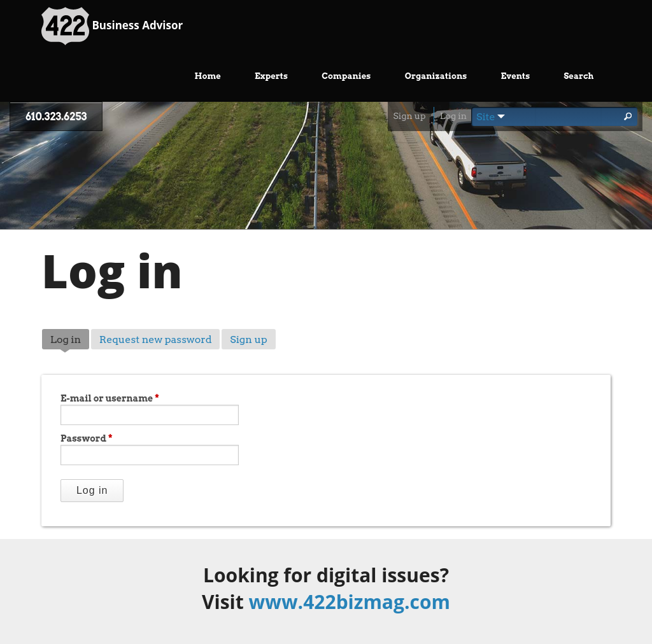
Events (516, 76)
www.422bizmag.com (350, 602)
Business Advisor (112, 26)
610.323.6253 (56, 117)
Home (208, 76)
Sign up (409, 116)
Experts (271, 76)
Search (578, 76)
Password (87, 438)
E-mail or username (110, 398)
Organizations (436, 76)
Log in (453, 116)
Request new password (156, 339)
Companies (346, 76)
